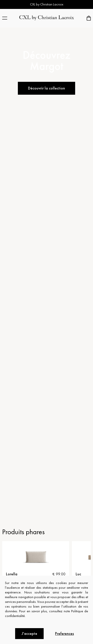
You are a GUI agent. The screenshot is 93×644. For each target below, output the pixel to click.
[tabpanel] (36, 568)
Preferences (64, 633)
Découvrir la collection (46, 88)
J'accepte (29, 633)
